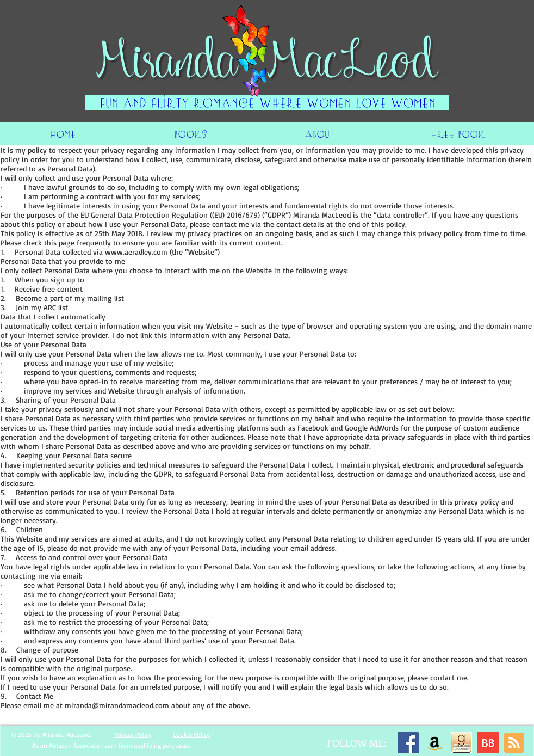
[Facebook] (408, 743)
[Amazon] (435, 743)
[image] (461, 743)
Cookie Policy (191, 735)
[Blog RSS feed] (514, 743)
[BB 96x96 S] (488, 743)
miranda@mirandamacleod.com (117, 705)
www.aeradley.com (136, 252)
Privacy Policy (133, 735)
